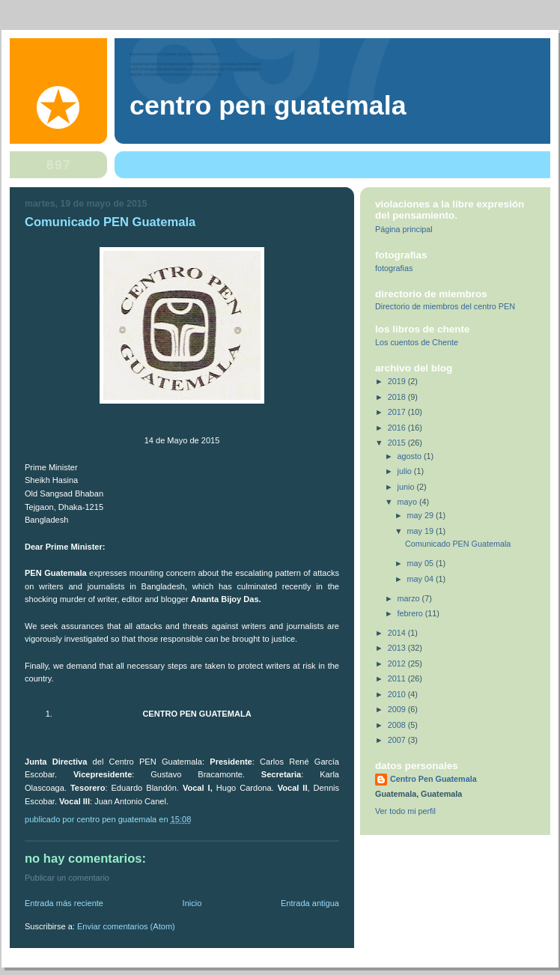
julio (406, 471)
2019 (398, 381)
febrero (411, 613)
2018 (398, 397)
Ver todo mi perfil (405, 811)
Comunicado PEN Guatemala (458, 544)
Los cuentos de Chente (417, 342)
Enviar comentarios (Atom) (126, 926)
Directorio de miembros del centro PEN (445, 306)
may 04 (421, 579)
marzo (410, 598)
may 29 (421, 515)
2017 (398, 412)
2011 (398, 678)
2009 (398, 709)
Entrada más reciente (64, 903)
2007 (398, 740)
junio (407, 487)
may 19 (421, 531)
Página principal (404, 229)
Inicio (192, 903)
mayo (408, 502)
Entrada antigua (310, 903)
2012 (398, 663)
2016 (398, 428)
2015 (398, 443)
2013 (398, 648)
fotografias (394, 268)
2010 (398, 694)
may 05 (421, 563)
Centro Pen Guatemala (268, 106)
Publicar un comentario (67, 878)
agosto (411, 456)
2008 (398, 725)
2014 (398, 633)
